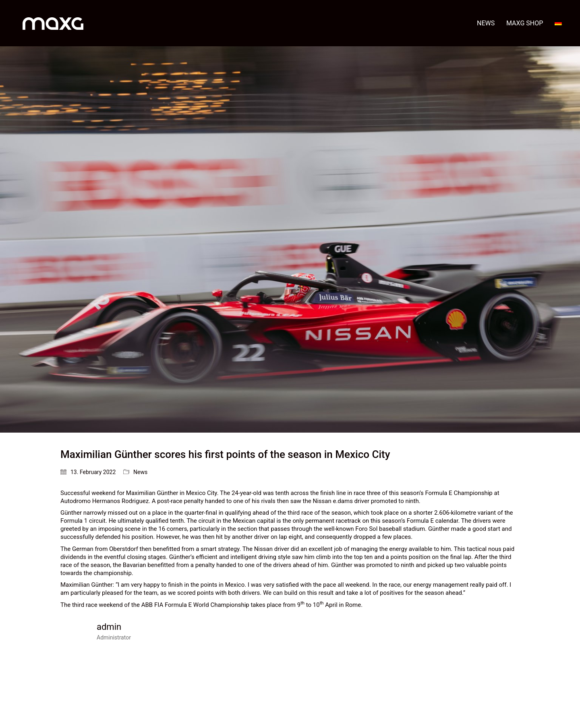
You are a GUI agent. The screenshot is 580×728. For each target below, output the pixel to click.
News (140, 472)
